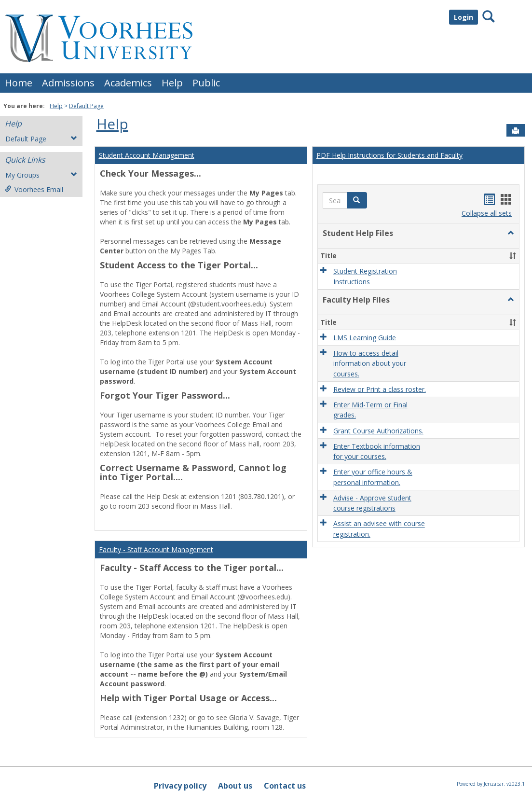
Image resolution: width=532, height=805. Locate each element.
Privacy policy (180, 786)
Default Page (86, 106)
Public (206, 83)
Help (172, 83)
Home (19, 83)
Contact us (285, 786)
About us (235, 786)
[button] (357, 200)
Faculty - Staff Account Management (156, 549)
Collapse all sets (487, 213)
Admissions (68, 83)
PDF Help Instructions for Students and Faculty (389, 155)
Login (464, 17)
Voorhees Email (34, 189)
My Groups (41, 175)
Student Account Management (147, 155)
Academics (128, 83)
